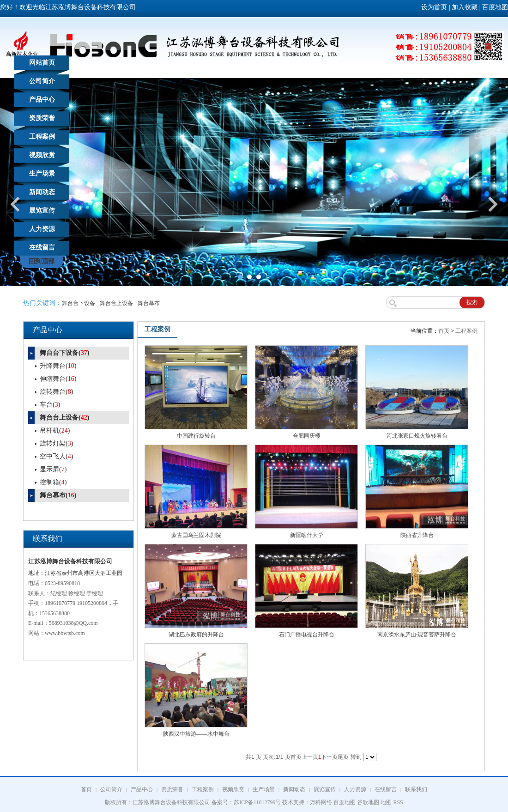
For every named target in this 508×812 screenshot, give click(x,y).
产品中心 (42, 100)
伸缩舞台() (58, 379)
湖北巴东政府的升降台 (196, 635)
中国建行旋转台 (196, 436)
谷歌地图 (368, 802)
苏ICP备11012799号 (257, 802)
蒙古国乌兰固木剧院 (196, 535)
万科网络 (322, 802)
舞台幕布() (58, 495)
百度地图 (495, 7)
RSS (398, 802)
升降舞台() (58, 366)
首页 (444, 331)
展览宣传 (42, 211)
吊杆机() (55, 430)
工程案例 (42, 137)
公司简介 (42, 81)
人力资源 (42, 229)
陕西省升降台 (417, 535)
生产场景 (42, 174)
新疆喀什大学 (307, 535)
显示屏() (53, 469)
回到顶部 (42, 261)
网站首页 (42, 63)
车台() (50, 405)
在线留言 (42, 247)
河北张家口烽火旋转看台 (417, 436)
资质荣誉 (42, 118)
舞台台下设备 (79, 303)
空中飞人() (56, 456)
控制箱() (53, 482)
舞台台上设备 (116, 303)
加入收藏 (465, 7)
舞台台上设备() (64, 418)
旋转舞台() (56, 392)
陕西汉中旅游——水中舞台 (196, 734)
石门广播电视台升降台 (307, 635)
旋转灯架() (56, 443)
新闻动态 (42, 192)
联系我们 (416, 789)
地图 (386, 802)
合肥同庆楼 (307, 436)
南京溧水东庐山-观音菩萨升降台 (417, 635)
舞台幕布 (149, 303)
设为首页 (434, 7)
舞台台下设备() (64, 353)
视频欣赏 (42, 155)
